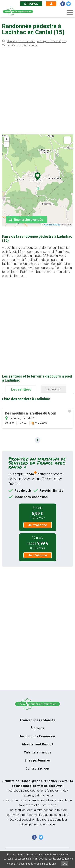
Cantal (6, 45)
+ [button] (7, 139)
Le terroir (53, 389)
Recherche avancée (28, 220)
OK (65, 863)
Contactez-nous (38, 768)
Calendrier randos (37, 752)
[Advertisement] (37, 92)
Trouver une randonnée (38, 720)
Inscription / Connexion (38, 736)
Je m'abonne (38, 525)
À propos (31, 4)
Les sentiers (21, 389)
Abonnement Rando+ (38, 744)
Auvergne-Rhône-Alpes (51, 41)
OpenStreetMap (52, 225)
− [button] (7, 144)
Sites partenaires (38, 760)
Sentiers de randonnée (21, 41)
